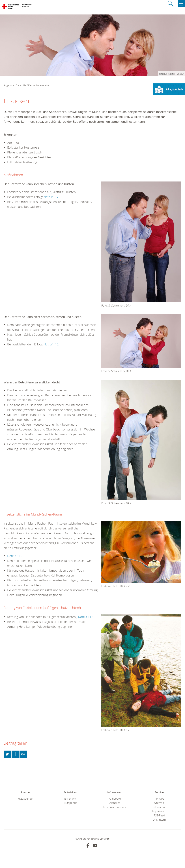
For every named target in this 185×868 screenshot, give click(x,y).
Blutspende (70, 803)
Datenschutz (159, 807)
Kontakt (159, 799)
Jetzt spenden (26, 799)
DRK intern (159, 820)
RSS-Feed (159, 815)
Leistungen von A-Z (115, 807)
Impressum (159, 811)
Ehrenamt (70, 799)
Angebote (115, 799)
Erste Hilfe (21, 85)
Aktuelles (115, 803)
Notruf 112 (51, 197)
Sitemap (159, 803)
